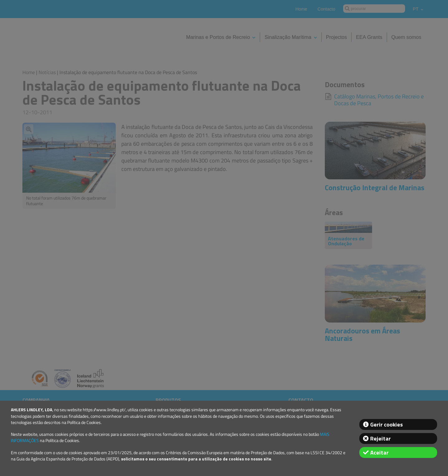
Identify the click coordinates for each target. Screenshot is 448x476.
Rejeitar (380, 438)
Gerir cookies (387, 424)
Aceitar (379, 452)
